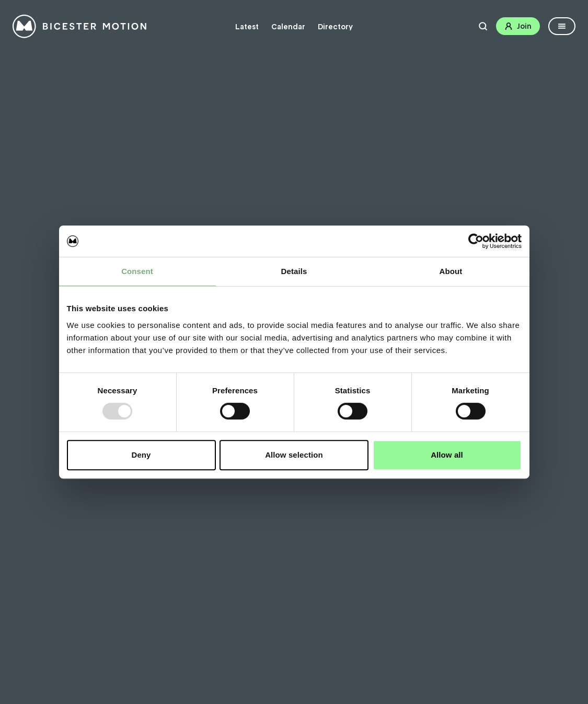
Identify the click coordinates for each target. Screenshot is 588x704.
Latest (247, 27)
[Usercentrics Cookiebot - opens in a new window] (476, 241)
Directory (335, 27)
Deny (141, 455)
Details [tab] (294, 271)
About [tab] (451, 271)
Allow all (447, 455)
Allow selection (294, 455)
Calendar (288, 27)
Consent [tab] (137, 271)
